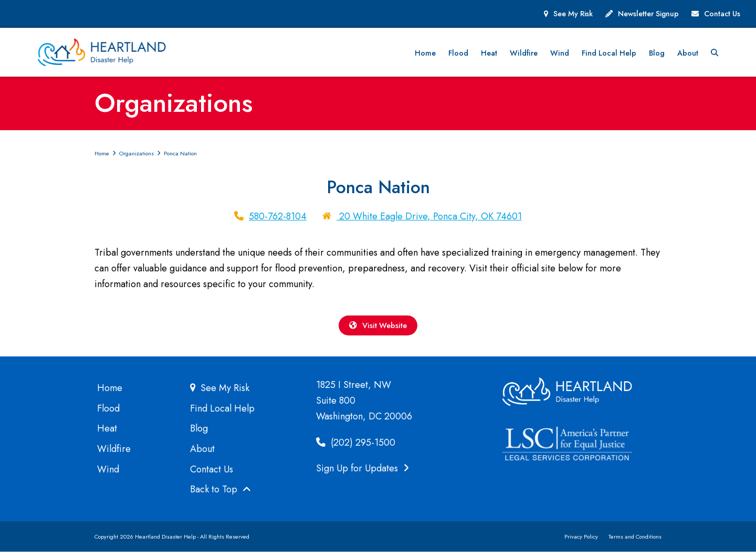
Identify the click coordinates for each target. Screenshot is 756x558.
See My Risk (573, 14)
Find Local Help (222, 415)
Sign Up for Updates (363, 475)
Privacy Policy (581, 543)
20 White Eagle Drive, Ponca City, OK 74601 (429, 220)
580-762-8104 (278, 220)
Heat (107, 435)
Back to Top (220, 496)
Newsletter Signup (648, 14)
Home (110, 394)
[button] (736, 55)
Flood (108, 415)
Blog (199, 435)
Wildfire (114, 455)
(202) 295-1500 (356, 449)
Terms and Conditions (635, 543)
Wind (108, 476)
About (202, 455)
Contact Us (722, 14)
